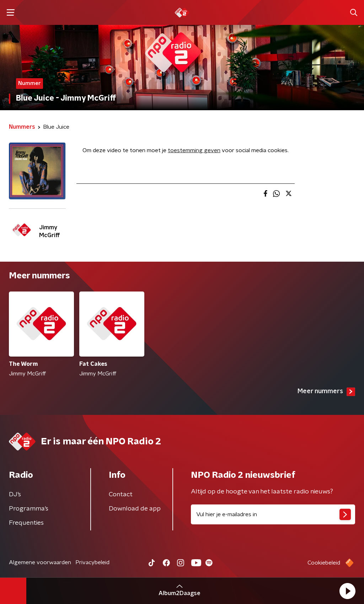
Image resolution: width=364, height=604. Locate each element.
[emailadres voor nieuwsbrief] (273, 514)
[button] (347, 591)
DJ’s (15, 495)
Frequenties (26, 523)
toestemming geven (194, 150)
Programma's (29, 509)
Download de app (135, 509)
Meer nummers (326, 392)
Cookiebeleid (324, 563)
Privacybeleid (92, 562)
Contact (121, 495)
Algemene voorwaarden (40, 562)
